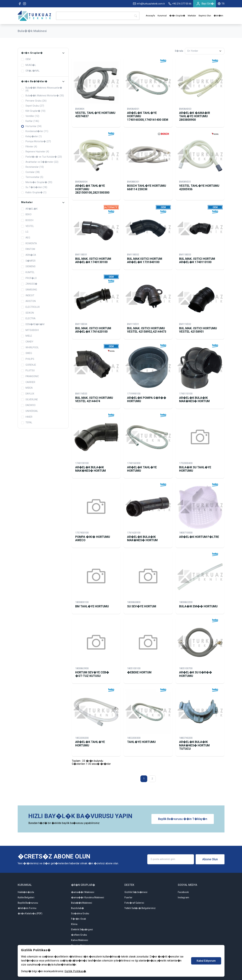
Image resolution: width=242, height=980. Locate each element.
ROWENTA (29, 244)
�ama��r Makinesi (83, 892)
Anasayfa (150, 16)
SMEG (27, 353)
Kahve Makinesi (80, 940)
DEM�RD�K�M (33, 324)
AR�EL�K (29, 209)
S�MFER (28, 261)
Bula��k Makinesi (82, 903)
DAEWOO (28, 405)
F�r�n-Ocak (78, 919)
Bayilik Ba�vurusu (28, 903)
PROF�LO (29, 278)
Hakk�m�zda (26, 892)
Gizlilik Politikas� (75, 971)
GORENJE (29, 365)
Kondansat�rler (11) (35, 131)
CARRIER (28, 382)
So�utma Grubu (80, 913)
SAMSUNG (29, 290)
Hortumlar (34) (31, 126)
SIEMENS (28, 267)
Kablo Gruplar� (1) (34, 193)
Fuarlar (128, 897)
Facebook (183, 892)
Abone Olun (210, 859)
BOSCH (27, 220)
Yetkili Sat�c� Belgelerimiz (140, 908)
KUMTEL (28, 272)
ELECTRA (28, 319)
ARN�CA (29, 255)
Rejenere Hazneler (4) (35, 152)
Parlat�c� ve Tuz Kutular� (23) (42, 157)
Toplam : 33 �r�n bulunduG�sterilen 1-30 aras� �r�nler (91, 762)
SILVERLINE (30, 400)
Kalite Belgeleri (26, 897)
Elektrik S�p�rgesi (82, 929)
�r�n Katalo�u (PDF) (30, 913)
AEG (26, 238)
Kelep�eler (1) (31, 137)
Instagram (183, 897)
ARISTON (28, 301)
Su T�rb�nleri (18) (34, 187)
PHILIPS (28, 359)
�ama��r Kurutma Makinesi (88, 897)
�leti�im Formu (27, 908)
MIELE (27, 336)
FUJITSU (28, 371)
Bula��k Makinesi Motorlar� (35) (43, 96)
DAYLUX (28, 394)
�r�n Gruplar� (177, 16)
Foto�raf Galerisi (134, 903)
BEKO (26, 215)
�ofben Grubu (79, 935)
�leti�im (218, 16)
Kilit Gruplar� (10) (33, 111)
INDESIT (28, 296)
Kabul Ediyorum (206, 961)
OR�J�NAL (30, 71)
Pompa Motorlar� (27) (36, 142)
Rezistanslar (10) (32, 167)
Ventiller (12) (30, 116)
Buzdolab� (77, 908)
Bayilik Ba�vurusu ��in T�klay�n (183, 819)
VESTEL (28, 226)
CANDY (27, 342)
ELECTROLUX (30, 307)
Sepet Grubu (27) (33, 106)
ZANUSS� (29, 284)
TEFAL (27, 423)
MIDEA (27, 388)
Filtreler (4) (29, 147)
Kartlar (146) (30, 121)
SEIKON (28, 313)
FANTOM (28, 249)
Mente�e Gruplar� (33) (37, 182)
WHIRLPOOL (30, 348)
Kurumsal (162, 16)
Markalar (192, 16)
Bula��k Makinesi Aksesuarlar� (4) (42, 89)
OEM (26, 59)
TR (221, 4)
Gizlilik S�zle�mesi (136, 892)
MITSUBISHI (30, 330)
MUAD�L (29, 65)
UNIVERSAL (30, 411)
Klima (74, 924)
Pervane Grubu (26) (34, 101)
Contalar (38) (30, 172)
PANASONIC (30, 376)
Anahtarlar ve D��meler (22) (40, 162)
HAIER (27, 417)
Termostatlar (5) (32, 177)
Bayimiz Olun (205, 16)
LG (25, 232)
